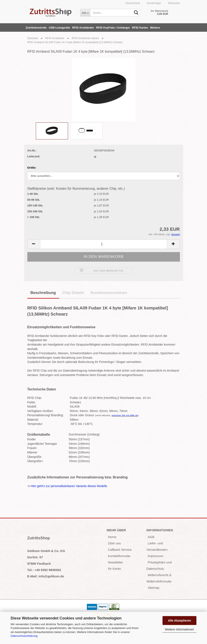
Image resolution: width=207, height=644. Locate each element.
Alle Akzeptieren (179, 621)
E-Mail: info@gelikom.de (46, 576)
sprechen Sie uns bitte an (125, 415)
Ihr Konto (115, 569)
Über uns (115, 543)
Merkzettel (174, 3)
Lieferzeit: (34, 156)
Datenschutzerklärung (24, 636)
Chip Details (73, 293)
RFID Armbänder (83, 28)
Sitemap (154, 588)
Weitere (155, 28)
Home (112, 537)
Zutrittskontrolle (36, 28)
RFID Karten (140, 28)
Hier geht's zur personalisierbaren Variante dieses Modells (69, 486)
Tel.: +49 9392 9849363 (44, 570)
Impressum (156, 556)
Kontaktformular (119, 556)
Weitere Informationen (179, 629)
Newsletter (116, 562)
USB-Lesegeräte (59, 28)
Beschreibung (43, 293)
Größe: (32, 168)
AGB (151, 537)
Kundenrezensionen (109, 293)
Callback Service (120, 550)
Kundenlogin (154, 3)
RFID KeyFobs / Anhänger (113, 28)
